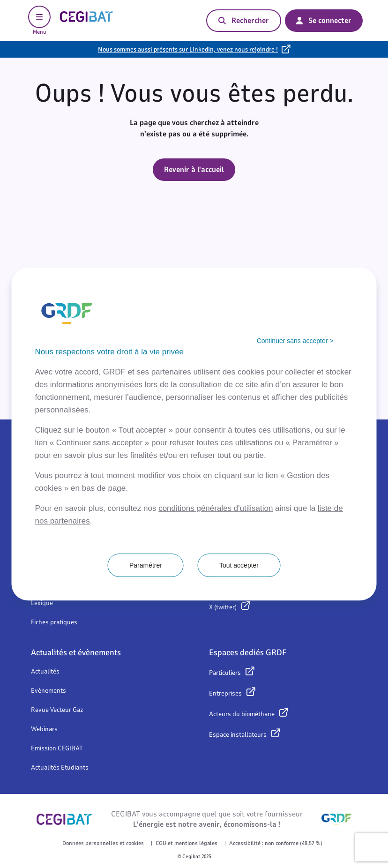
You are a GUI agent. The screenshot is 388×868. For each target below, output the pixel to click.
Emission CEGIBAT (57, 748)
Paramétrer (146, 565)
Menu (39, 21)
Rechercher (244, 21)
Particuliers (225, 673)
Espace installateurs (238, 735)
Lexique (42, 603)
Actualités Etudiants (60, 767)
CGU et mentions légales (187, 843)
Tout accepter (239, 565)
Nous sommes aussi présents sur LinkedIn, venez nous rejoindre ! (188, 49)
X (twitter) (223, 607)
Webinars (44, 729)
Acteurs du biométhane (242, 714)
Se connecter (324, 21)
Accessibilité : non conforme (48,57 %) (276, 843)
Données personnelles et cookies (103, 843)
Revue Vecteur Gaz (57, 710)
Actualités (45, 671)
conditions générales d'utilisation (216, 508)
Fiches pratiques (54, 622)
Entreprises (225, 693)
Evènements (48, 691)
